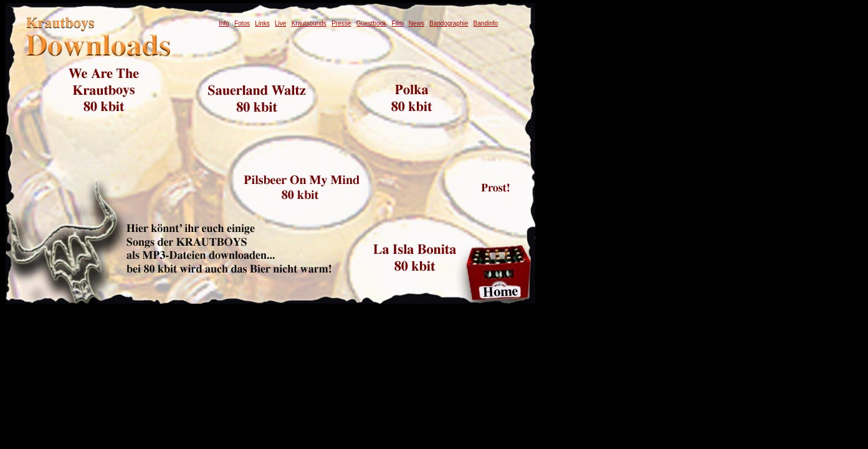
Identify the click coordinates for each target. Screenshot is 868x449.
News (417, 23)
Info (224, 23)
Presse (341, 23)
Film (397, 23)
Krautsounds (309, 23)
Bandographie (449, 23)
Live (280, 23)
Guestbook (371, 23)
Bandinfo (486, 23)
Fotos (242, 23)
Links (262, 23)
